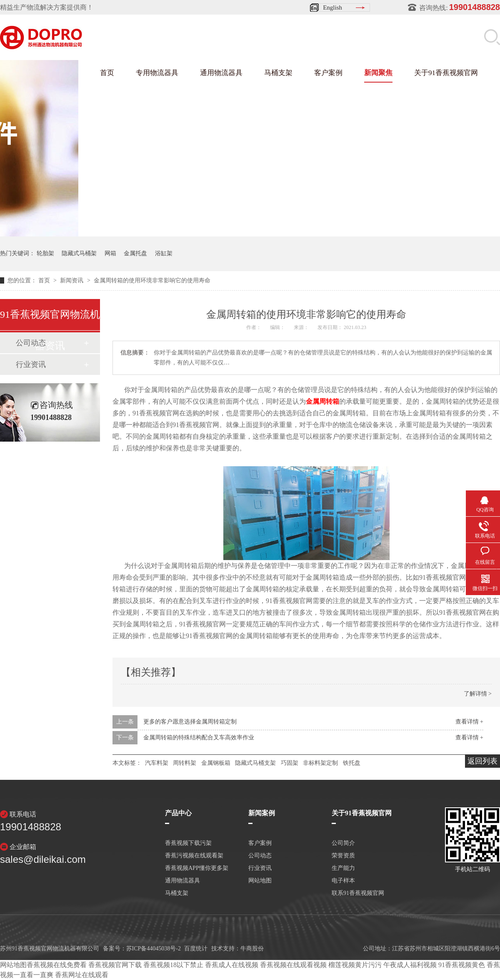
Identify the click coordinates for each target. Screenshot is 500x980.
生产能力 (343, 868)
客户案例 (328, 73)
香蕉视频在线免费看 (57, 965)
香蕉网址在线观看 (82, 975)
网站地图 (260, 881)
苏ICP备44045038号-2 (154, 949)
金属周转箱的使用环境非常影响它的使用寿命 (152, 280)
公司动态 (260, 856)
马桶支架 (278, 73)
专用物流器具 (157, 73)
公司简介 (343, 843)
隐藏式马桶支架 (255, 763)
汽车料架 (157, 763)
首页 (107, 73)
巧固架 (290, 763)
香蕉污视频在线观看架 (194, 856)
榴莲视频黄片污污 (355, 965)
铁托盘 (352, 763)
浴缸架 (164, 253)
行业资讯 (31, 364)
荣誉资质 (343, 856)
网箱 (110, 253)
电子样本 (343, 881)
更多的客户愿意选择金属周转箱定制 (190, 722)
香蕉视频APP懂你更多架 (197, 868)
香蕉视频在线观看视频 (293, 965)
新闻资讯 (72, 280)
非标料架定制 (320, 763)
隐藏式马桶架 (79, 253)
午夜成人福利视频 (410, 965)
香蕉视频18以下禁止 (173, 965)
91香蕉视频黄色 (462, 965)
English (332, 8)
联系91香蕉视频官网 (358, 893)
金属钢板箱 (216, 763)
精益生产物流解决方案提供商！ (47, 7)
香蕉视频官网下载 (115, 965)
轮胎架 (45, 253)
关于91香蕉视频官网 (446, 73)
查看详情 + (469, 722)
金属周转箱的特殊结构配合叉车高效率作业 (199, 738)
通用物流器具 (221, 73)
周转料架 (185, 763)
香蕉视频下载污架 (188, 843)
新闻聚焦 (378, 73)
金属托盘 (135, 253)
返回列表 (482, 761)
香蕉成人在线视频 (232, 965)
